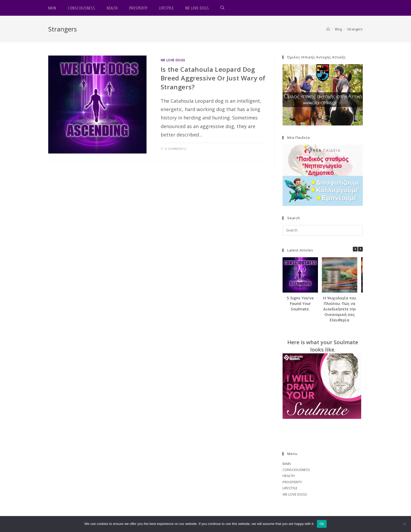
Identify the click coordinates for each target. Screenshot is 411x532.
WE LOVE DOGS (173, 60)
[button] (360, 249)
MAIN (287, 464)
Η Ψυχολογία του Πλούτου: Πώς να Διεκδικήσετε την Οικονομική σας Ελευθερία (340, 309)
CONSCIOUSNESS (296, 470)
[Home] (328, 29)
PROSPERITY (292, 482)
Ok (322, 524)
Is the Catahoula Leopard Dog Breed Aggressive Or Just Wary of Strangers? (213, 78)
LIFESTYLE (290, 488)
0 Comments (176, 149)
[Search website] (223, 8)
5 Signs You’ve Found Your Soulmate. (300, 303)
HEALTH (289, 476)
